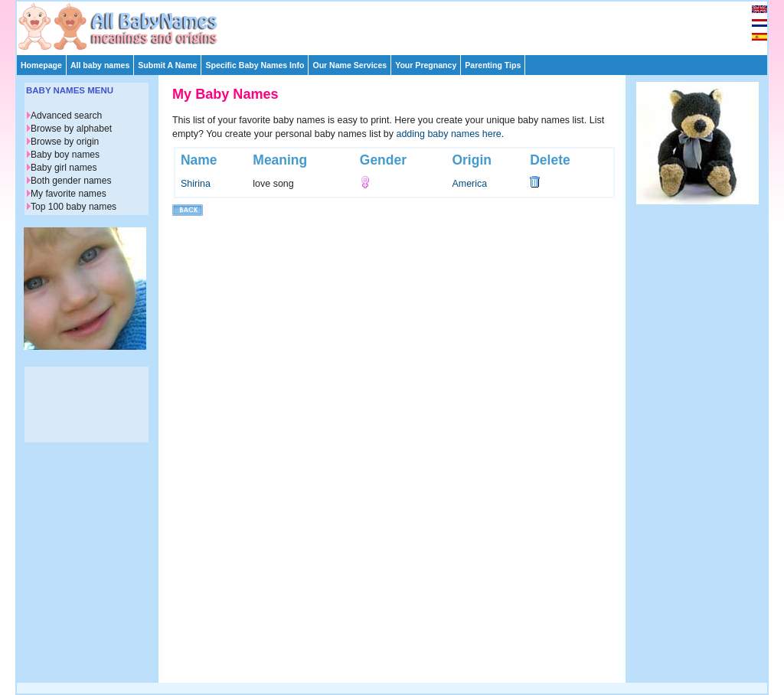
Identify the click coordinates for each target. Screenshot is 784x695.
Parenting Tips (493, 65)
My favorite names (69, 194)
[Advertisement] (399, 24)
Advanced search (66, 116)
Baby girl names (64, 168)
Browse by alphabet (71, 129)
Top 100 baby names (73, 207)
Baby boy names (65, 155)
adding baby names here (449, 134)
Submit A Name (167, 65)
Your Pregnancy (426, 65)
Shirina (196, 184)
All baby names (100, 65)
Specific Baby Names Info (255, 65)
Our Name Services (350, 65)
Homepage (41, 65)
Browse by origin (65, 142)
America (469, 184)
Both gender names (71, 181)
